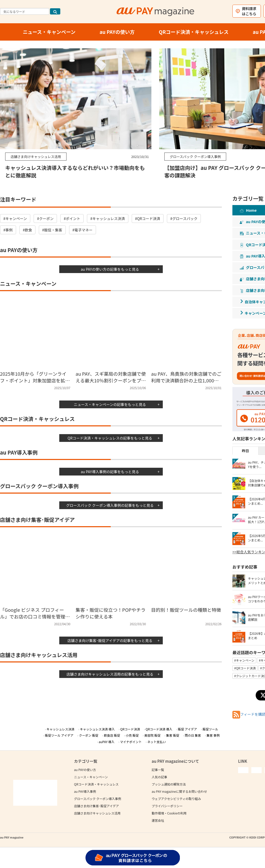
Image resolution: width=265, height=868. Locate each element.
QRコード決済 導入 (159, 729)
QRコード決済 (130, 729)
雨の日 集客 (193, 735)
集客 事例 (213, 735)
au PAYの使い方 (85, 770)
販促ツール (210, 729)
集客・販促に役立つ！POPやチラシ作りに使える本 (111, 613)
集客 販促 (173, 735)
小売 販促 (132, 735)
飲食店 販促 (112, 735)
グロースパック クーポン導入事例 (98, 799)
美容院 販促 (153, 735)
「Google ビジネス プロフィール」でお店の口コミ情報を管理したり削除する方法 (35, 616)
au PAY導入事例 (85, 791)
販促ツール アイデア (59, 735)
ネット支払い (157, 742)
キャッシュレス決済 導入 (97, 729)
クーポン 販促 (89, 735)
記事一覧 (158, 770)
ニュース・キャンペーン (91, 777)
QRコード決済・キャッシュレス (96, 784)
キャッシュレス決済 (60, 729)
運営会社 (158, 820)
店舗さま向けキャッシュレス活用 (97, 813)
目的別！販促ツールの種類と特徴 (186, 610)
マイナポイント (131, 742)
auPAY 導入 (106, 742)
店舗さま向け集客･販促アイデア (96, 806)
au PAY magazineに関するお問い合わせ (179, 791)
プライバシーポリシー (167, 806)
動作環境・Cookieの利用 (169, 813)
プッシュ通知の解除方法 (169, 784)
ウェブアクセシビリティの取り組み (176, 799)
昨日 (245, 451)
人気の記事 (159, 777)
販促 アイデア (187, 729)
